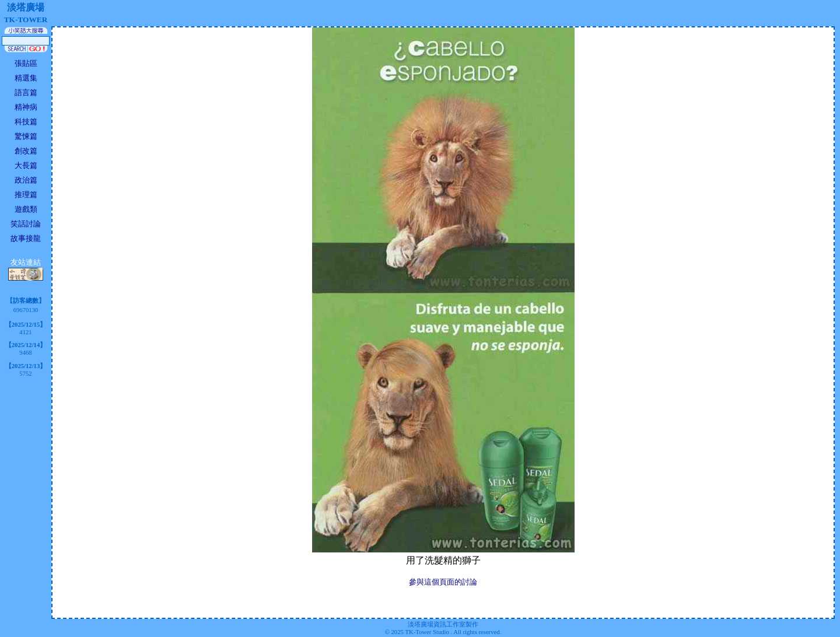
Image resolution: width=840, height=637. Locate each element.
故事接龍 (26, 238)
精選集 (26, 78)
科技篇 (26, 122)
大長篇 (26, 165)
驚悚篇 (26, 136)
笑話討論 (26, 224)
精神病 (26, 107)
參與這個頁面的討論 (443, 582)
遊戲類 (26, 209)
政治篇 (26, 180)
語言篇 (26, 92)
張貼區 (26, 63)
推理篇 (26, 195)
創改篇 (26, 151)
